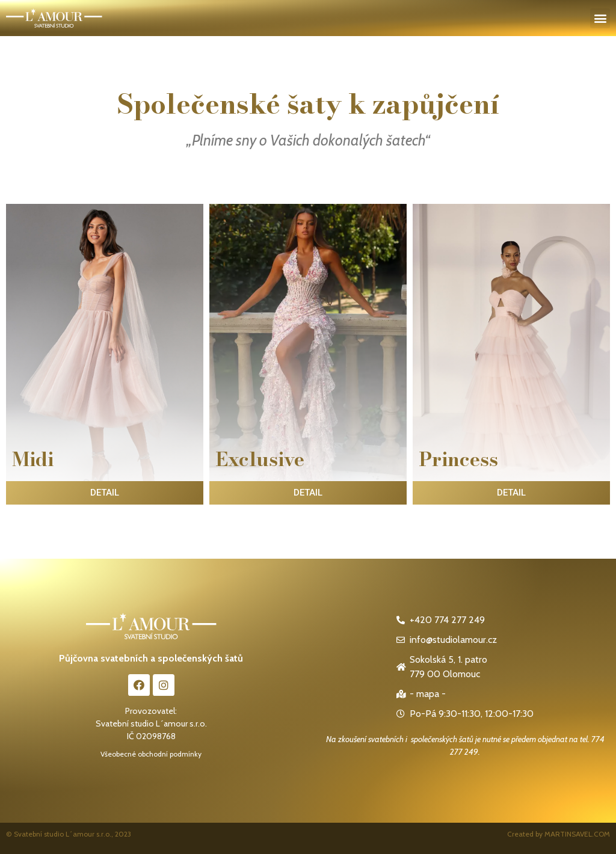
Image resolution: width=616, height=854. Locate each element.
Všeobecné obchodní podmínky (151, 754)
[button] (600, 18)
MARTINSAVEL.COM (577, 834)
